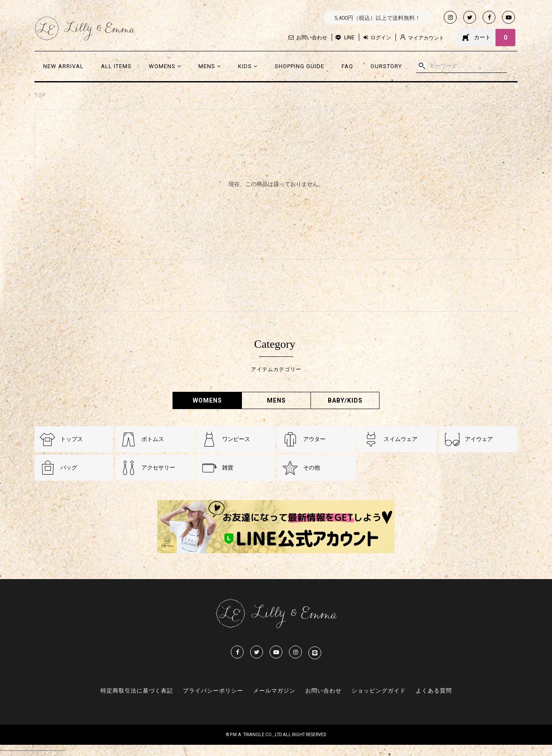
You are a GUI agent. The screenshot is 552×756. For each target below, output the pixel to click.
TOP (40, 95)
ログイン (377, 38)
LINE (349, 38)
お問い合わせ (308, 38)
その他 (312, 468)
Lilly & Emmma (85, 28)
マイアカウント (422, 38)
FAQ (347, 66)
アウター (314, 439)
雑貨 (228, 468)
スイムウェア (401, 439)
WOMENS (165, 66)
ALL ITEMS (116, 66)
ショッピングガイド (379, 691)
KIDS (248, 66)
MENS (210, 66)
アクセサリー (158, 468)
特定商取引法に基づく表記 (137, 691)
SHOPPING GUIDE (300, 66)
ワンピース (236, 439)
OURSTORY (386, 66)
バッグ (69, 468)
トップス (72, 439)
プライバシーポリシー (213, 691)
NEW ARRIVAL (63, 66)
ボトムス (153, 439)
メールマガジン (274, 691)
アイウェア (479, 439)
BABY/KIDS (345, 400)
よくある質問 (434, 691)
